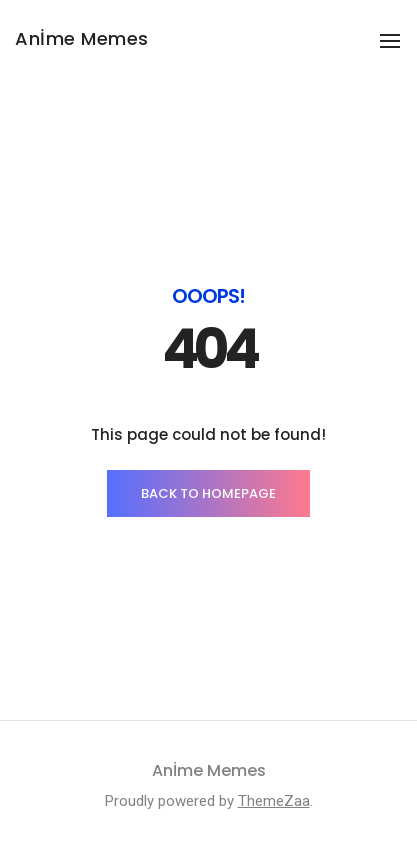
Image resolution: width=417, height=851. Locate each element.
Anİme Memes (82, 38)
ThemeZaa (274, 801)
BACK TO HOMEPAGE (208, 493)
